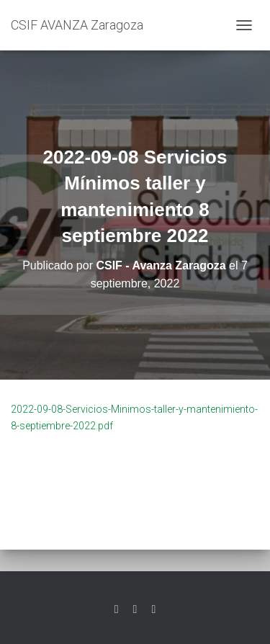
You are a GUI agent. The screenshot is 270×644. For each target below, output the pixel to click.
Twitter (117, 609)
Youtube (153, 609)
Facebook (135, 609)
